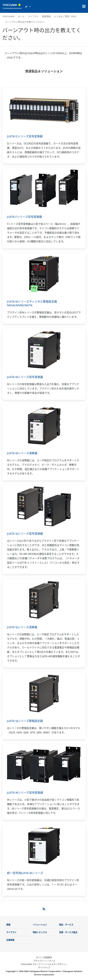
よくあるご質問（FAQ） (66, 16)
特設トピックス (40, 932)
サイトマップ (44, 967)
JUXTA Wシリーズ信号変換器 (25, 793)
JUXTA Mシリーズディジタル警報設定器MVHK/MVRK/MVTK (32, 303)
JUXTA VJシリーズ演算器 (22, 627)
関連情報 (46, 16)
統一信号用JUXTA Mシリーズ (25, 873)
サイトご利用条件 (44, 957)
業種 (8, 925)
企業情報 (10, 940)
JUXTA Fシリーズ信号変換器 (24, 217)
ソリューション (40, 925)
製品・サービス (66, 925)
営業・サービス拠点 (68, 932)
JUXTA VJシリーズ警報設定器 (25, 721)
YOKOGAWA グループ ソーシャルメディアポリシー (44, 964)
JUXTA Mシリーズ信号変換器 (25, 377)
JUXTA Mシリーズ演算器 (22, 453)
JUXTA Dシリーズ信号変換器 (25, 136)
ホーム (21, 16)
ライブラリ (33, 16)
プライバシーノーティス (44, 961)
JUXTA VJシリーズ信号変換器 (25, 534)
